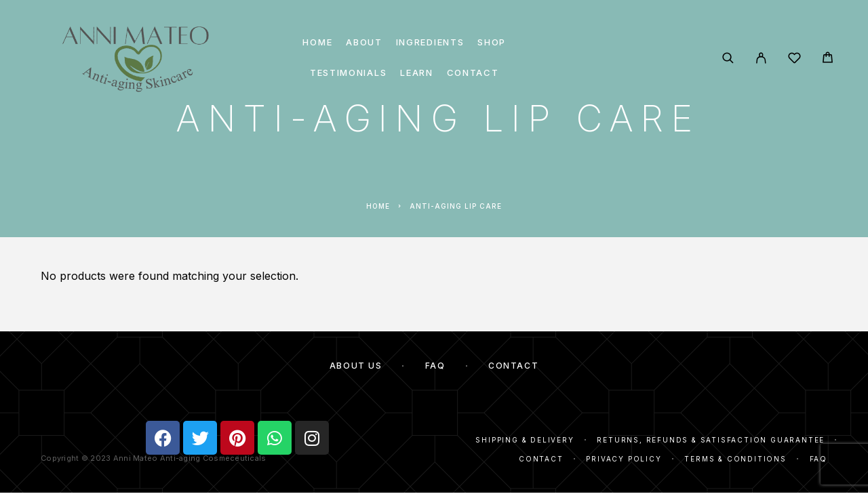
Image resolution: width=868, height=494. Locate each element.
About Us (356, 366)
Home (317, 42)
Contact (473, 73)
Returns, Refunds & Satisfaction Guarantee (711, 440)
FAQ (435, 366)
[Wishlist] (794, 60)
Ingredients (430, 42)
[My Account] (761, 58)
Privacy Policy (624, 459)
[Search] (728, 58)
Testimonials (348, 73)
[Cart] (828, 59)
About (364, 42)
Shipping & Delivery (525, 440)
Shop (492, 42)
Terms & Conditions (735, 459)
